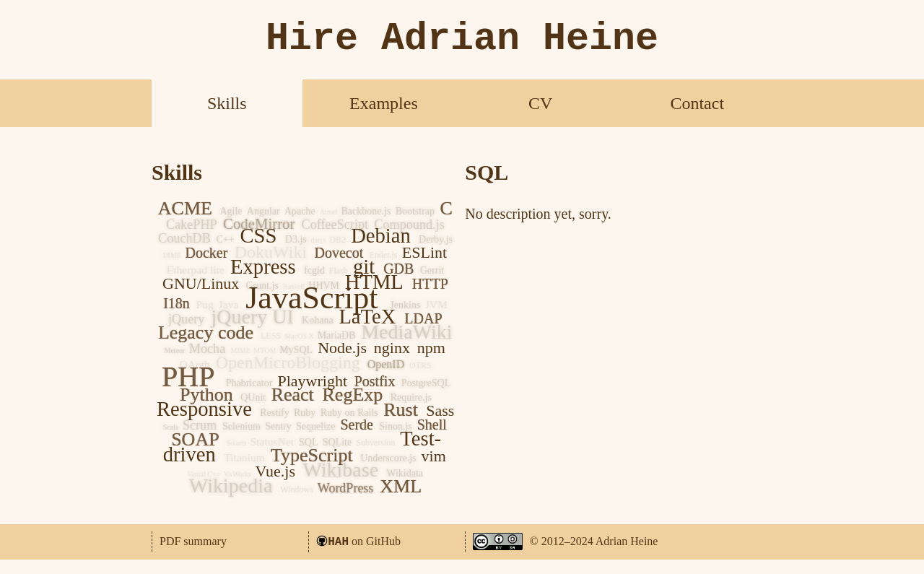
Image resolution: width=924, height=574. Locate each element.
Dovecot (339, 253)
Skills (227, 103)
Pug (204, 304)
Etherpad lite (196, 270)
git (364, 267)
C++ (226, 239)
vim (434, 456)
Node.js (342, 348)
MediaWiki (406, 332)
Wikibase (341, 470)
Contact (697, 103)
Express (263, 267)
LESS (271, 336)
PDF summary (193, 541)
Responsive (204, 409)
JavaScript (311, 298)
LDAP (423, 318)
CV (540, 103)
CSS (258, 236)
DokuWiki (271, 252)
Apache (300, 211)
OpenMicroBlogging (288, 362)
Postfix (375, 381)
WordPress (346, 488)
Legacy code (206, 332)
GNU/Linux (201, 283)
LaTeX (367, 317)
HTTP (430, 284)
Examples (384, 103)
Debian (381, 236)
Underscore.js (388, 458)
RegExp (353, 395)
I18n (176, 303)
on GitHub (364, 541)
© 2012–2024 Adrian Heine (594, 541)
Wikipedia (231, 486)
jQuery (187, 319)
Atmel (329, 212)
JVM (436, 304)
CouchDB (184, 238)
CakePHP (192, 225)
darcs (319, 240)
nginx (392, 348)
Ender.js (383, 255)
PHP (188, 377)
